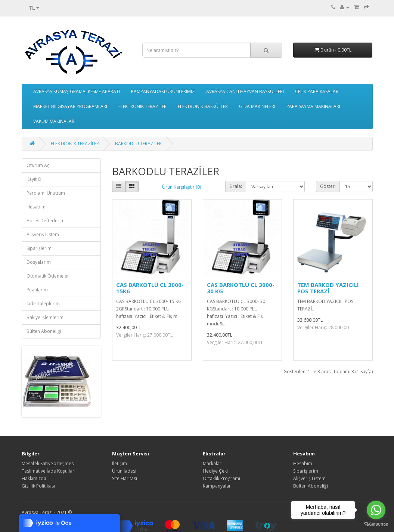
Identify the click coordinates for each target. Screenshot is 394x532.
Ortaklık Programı (221, 478)
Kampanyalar (217, 486)
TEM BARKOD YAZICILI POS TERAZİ (328, 288)
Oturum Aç (38, 165)
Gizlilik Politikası (38, 486)
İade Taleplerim (43, 304)
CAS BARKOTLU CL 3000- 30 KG (241, 288)
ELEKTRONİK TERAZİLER (142, 106)
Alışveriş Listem (43, 234)
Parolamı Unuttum (46, 193)
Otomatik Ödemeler (48, 276)
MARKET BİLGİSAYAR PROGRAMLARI (70, 106)
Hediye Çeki (215, 471)
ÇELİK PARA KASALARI (317, 91)
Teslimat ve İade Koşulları (49, 471)
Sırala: (236, 186)
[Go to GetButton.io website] (376, 524)
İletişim (120, 463)
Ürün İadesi (124, 471)
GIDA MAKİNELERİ (257, 106)
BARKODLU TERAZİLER (138, 144)
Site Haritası (125, 478)
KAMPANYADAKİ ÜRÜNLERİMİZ (163, 91)
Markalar (212, 463)
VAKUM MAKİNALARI (54, 121)
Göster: (328, 186)
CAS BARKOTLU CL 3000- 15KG (150, 288)
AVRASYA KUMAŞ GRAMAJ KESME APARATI (77, 91)
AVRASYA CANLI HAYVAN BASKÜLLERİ (245, 91)
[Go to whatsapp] (376, 510)
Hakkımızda (34, 478)
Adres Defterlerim (46, 221)
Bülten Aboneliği (44, 331)
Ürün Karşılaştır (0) (182, 187)
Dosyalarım (39, 262)
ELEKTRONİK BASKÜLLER (203, 106)
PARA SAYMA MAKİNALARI (313, 106)
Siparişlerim (39, 248)
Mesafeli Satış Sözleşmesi (48, 463)
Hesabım (36, 207)
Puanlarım (37, 290)
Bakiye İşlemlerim (45, 317)
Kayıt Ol (35, 179)
